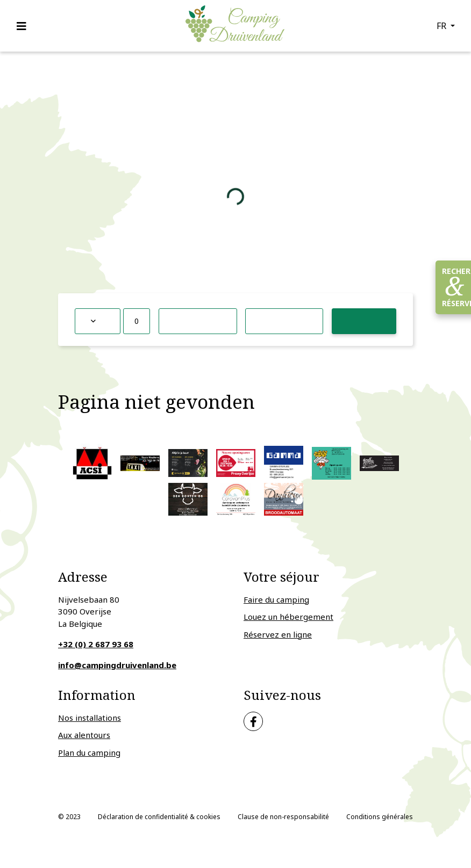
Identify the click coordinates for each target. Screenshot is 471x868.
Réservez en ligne (278, 634)
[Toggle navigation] (25, 26)
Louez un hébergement (288, 617)
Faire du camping (276, 599)
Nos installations (90, 718)
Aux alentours (84, 735)
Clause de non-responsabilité (283, 817)
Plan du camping (89, 753)
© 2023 (69, 817)
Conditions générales (380, 817)
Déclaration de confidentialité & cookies (159, 817)
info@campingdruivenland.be (117, 665)
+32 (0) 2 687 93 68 (96, 644)
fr (443, 26)
